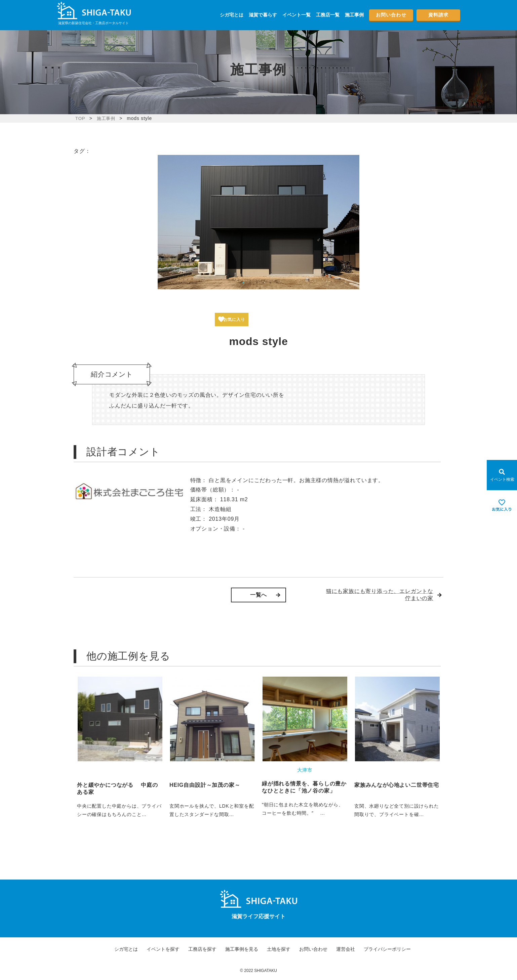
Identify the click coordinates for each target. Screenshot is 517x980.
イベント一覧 (296, 15)
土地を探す (279, 949)
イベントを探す (163, 949)
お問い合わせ (391, 15)
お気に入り (238, 319)
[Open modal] (502, 475)
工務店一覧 (328, 15)
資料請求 (438, 15)
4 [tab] (264, 283)
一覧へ (258, 595)
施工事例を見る (242, 949)
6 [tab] (277, 283)
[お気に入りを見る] (502, 505)
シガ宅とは (232, 15)
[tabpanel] (258, 222)
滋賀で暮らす (263, 15)
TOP (81, 118)
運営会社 (346, 949)
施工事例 (354, 15)
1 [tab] (243, 283)
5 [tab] (270, 283)
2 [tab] (250, 283)
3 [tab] (257, 283)
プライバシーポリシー (387, 949)
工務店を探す (202, 949)
